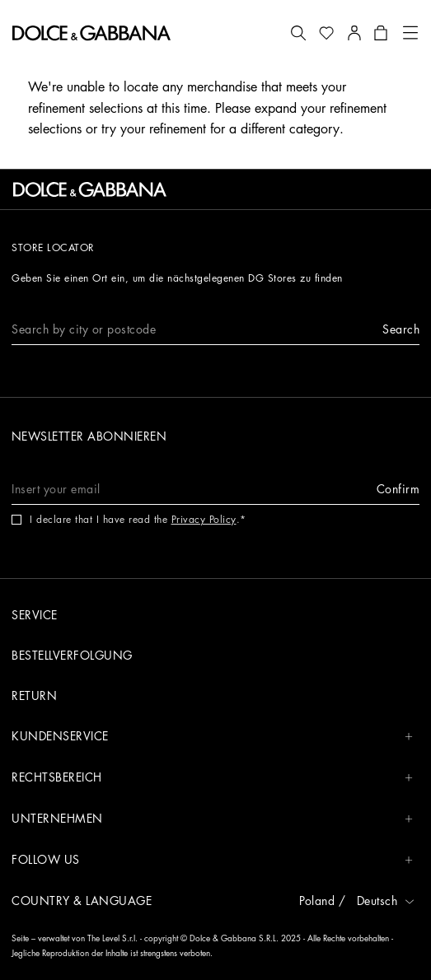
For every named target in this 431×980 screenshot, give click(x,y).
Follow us (212, 860)
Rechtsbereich (212, 778)
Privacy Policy (204, 520)
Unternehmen (212, 819)
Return (34, 696)
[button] (298, 33)
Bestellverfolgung (72, 656)
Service (35, 615)
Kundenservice (212, 737)
